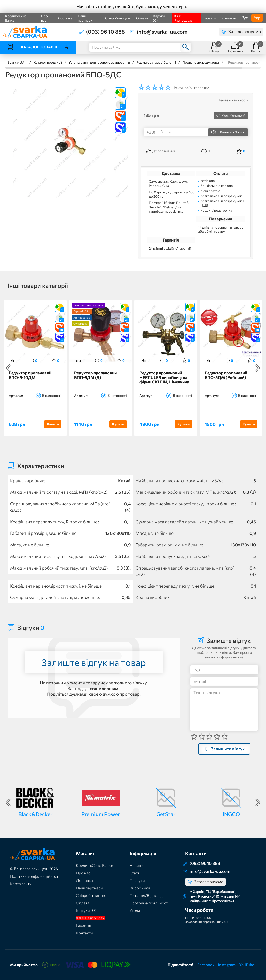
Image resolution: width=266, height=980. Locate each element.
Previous (8, 368)
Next (258, 368)
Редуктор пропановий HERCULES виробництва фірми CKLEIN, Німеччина (164, 377)
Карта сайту (21, 884)
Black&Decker (35, 814)
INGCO (231, 814)
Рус (245, 18)
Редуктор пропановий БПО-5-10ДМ (30, 375)
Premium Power (101, 814)
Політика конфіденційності (35, 876)
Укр (257, 18)
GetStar (166, 814)
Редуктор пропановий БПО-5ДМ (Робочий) (226, 375)
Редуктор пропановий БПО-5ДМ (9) (95, 375)
